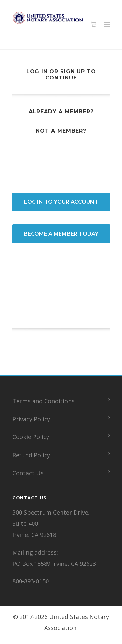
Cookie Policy (31, 437)
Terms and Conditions (43, 401)
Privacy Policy (31, 419)
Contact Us (28, 473)
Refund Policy (31, 455)
